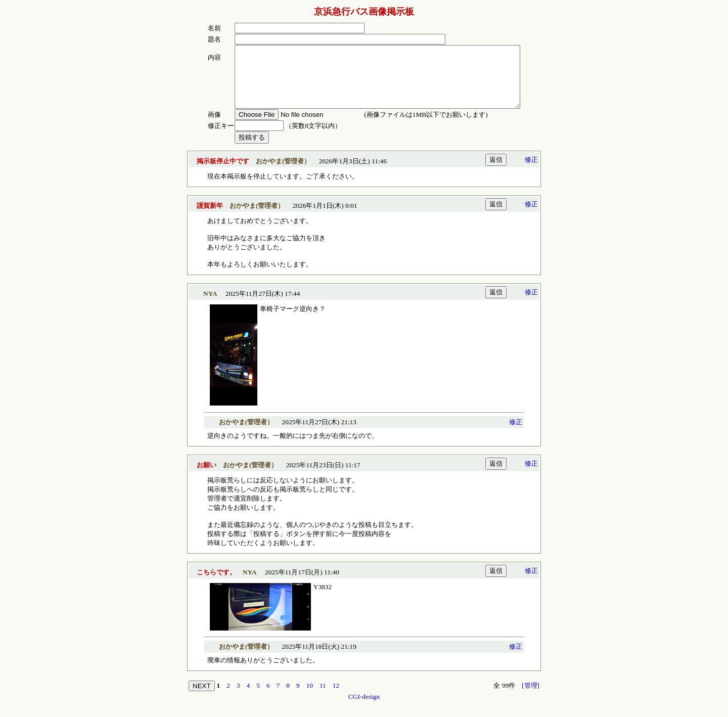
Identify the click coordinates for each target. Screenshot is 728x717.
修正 (531, 172)
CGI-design (364, 709)
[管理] (531, 698)
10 (310, 698)
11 (323, 698)
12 (336, 698)
